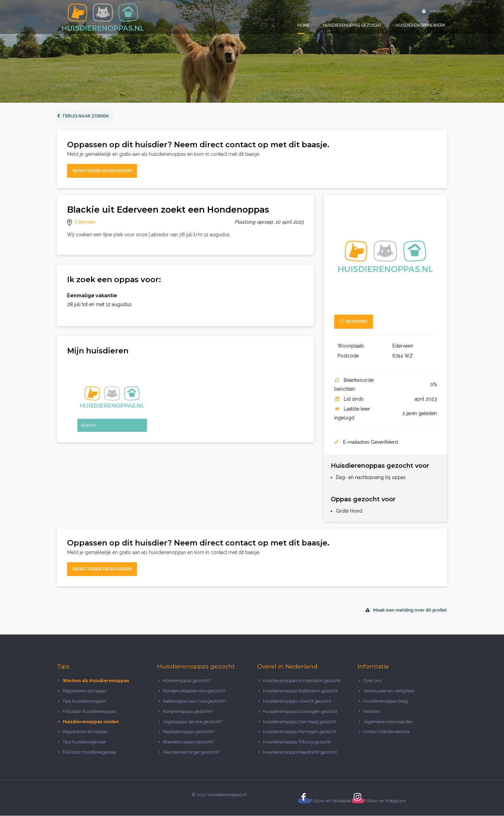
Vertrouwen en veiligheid (389, 691)
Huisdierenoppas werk (420, 25)
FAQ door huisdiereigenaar (90, 752)
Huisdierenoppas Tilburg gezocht (297, 742)
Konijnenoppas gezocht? (188, 711)
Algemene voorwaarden (388, 722)
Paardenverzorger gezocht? (191, 752)
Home (304, 25)
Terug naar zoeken (83, 116)
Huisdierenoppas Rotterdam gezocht (300, 691)
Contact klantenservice (386, 732)
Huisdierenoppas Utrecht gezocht (297, 701)
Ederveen (85, 222)
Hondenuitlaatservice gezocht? (194, 691)
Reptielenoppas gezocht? (189, 732)
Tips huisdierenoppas (84, 701)
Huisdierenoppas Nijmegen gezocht (299, 732)
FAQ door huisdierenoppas (90, 711)
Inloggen (434, 11)
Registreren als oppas (85, 691)
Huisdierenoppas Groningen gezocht (300, 711)
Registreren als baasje (85, 732)
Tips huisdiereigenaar (84, 742)
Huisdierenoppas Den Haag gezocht (299, 722)
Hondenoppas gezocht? (187, 681)
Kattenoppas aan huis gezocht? (194, 701)
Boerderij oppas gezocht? (189, 742)
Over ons (372, 681)
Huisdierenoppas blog (386, 701)
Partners (372, 711)
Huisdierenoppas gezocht (352, 25)
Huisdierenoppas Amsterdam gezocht (302, 681)
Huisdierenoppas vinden (91, 722)
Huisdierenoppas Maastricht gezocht (300, 752)
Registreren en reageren (102, 171)
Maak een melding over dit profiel (406, 610)
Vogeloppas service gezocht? (192, 722)
